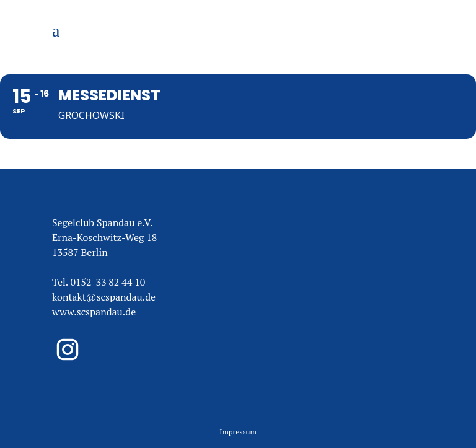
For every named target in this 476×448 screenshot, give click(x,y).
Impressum (238, 432)
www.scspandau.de (94, 312)
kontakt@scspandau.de (104, 297)
